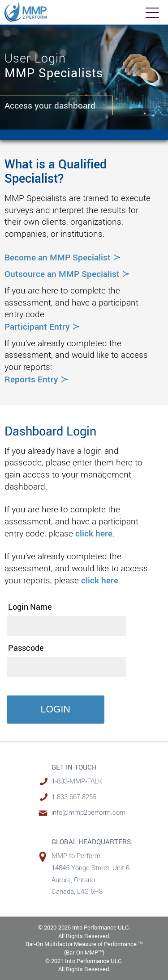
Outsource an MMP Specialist (67, 274)
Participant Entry (42, 326)
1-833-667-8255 (74, 797)
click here (94, 533)
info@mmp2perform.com (88, 812)
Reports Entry (37, 379)
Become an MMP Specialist (63, 257)
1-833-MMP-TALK (77, 781)
